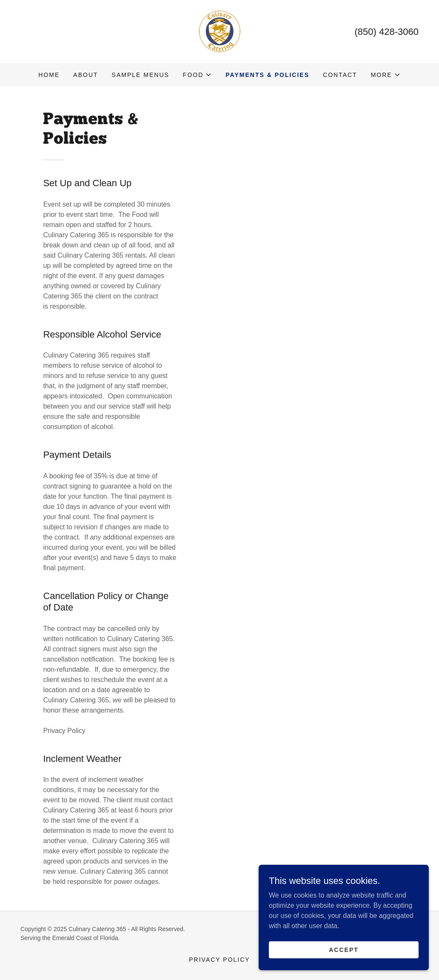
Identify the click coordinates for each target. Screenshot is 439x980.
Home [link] (49, 75)
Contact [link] (340, 75)
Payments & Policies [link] (267, 75)
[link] (220, 31)
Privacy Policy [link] (219, 960)
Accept (344, 949)
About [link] (86, 75)
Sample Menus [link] (141, 75)
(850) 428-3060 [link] (387, 32)
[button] (197, 75)
